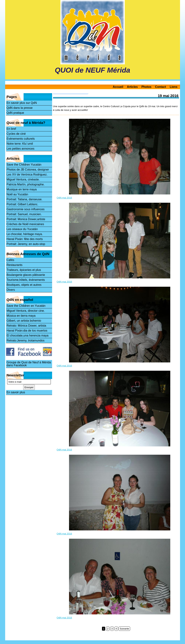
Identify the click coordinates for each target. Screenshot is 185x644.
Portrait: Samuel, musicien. (24, 214)
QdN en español (20, 300)
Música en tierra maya (21, 316)
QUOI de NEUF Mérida (93, 70)
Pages (12, 97)
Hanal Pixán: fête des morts (25, 239)
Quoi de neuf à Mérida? (26, 123)
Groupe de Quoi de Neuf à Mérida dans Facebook (29, 364)
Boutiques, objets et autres (24, 285)
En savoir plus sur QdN (22, 103)
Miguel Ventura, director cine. (26, 311)
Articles (132, 87)
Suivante (124, 629)
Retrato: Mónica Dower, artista (26, 326)
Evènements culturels (21, 139)
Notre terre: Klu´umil (20, 144)
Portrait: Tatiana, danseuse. (25, 199)
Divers (11, 290)
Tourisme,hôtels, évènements (26, 280)
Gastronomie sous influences (26, 209)
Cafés (10, 260)
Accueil (118, 87)
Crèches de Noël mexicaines (25, 224)
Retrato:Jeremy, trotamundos (26, 340)
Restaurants (15, 265)
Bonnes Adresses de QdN (28, 254)
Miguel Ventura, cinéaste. (23, 179)
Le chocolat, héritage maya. (25, 234)
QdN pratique (15, 113)
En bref (11, 129)
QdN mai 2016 (64, 198)
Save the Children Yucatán (24, 165)
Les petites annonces (21, 149)
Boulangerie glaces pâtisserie (26, 275)
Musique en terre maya (22, 189)
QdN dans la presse (20, 108)
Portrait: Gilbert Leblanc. (23, 204)
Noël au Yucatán (17, 194)
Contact (161, 87)
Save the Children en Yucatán (26, 306)
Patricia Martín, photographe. (26, 184)
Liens (174, 87)
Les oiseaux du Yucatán (22, 229)
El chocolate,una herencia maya (28, 336)
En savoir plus (16, 392)
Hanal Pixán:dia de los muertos (27, 331)
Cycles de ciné (16, 134)
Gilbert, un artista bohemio (24, 321)
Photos (146, 87)
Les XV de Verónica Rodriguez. (27, 175)
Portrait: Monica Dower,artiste (26, 219)
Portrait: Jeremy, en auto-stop (26, 244)
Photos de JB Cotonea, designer (28, 170)
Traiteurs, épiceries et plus (24, 270)
